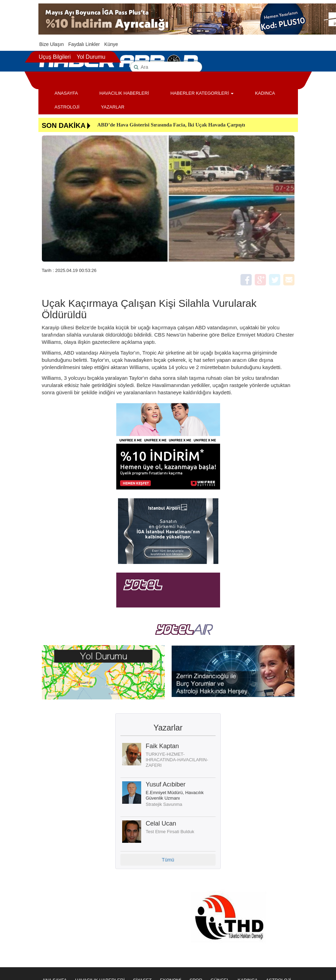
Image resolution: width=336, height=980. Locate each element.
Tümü (168, 860)
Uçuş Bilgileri (55, 57)
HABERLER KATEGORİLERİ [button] (202, 93)
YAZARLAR (113, 107)
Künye (111, 44)
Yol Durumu (91, 57)
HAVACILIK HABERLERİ (124, 93)
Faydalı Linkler (84, 44)
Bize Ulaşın (52, 44)
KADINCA (265, 93)
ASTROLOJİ (67, 107)
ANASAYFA (66, 93)
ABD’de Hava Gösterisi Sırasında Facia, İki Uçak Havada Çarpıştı (171, 125)
